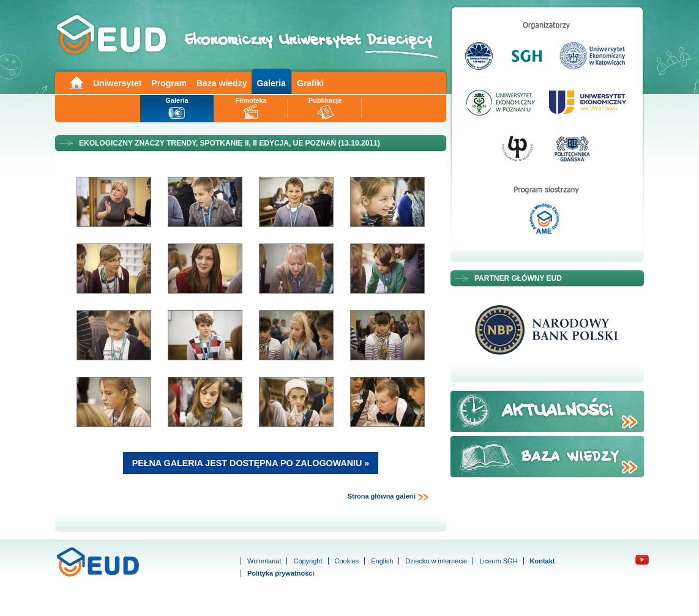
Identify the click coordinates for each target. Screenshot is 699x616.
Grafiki (310, 83)
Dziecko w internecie (436, 561)
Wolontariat (264, 561)
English (382, 561)
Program (169, 83)
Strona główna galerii (388, 497)
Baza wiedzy (222, 83)
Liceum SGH (498, 561)
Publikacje (325, 100)
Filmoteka (251, 100)
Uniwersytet (117, 83)
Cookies (347, 561)
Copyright (308, 561)
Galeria (271, 83)
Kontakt (543, 561)
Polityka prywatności (281, 573)
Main (76, 82)
